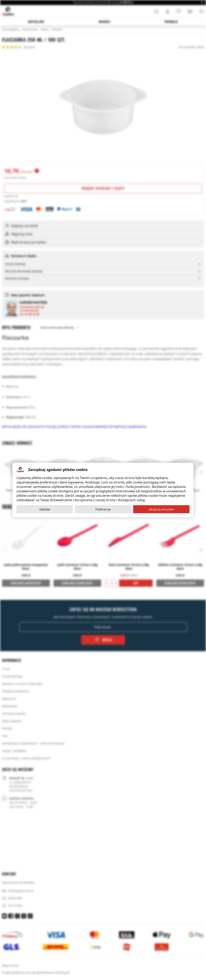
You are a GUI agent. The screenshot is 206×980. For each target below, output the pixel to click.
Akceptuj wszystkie (161, 509)
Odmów (45, 509)
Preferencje (103, 509)
